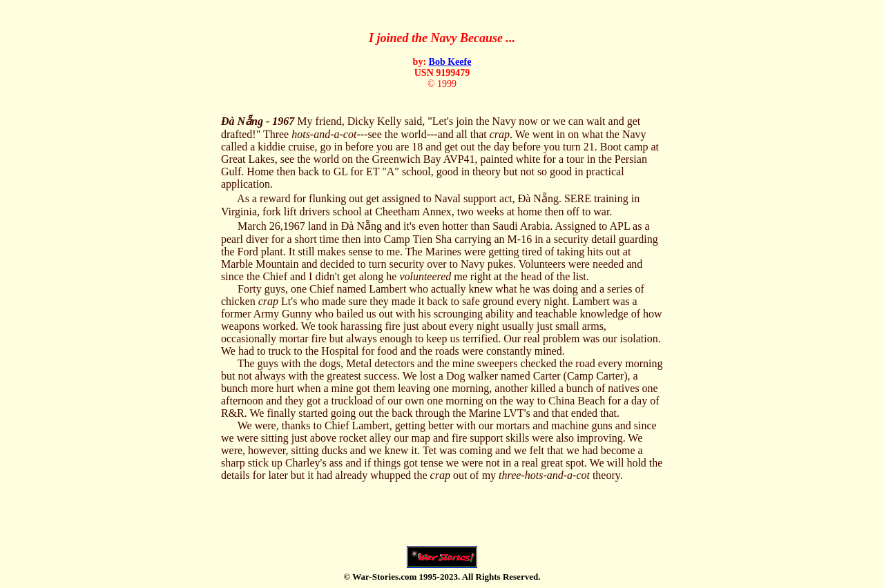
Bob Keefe (450, 62)
